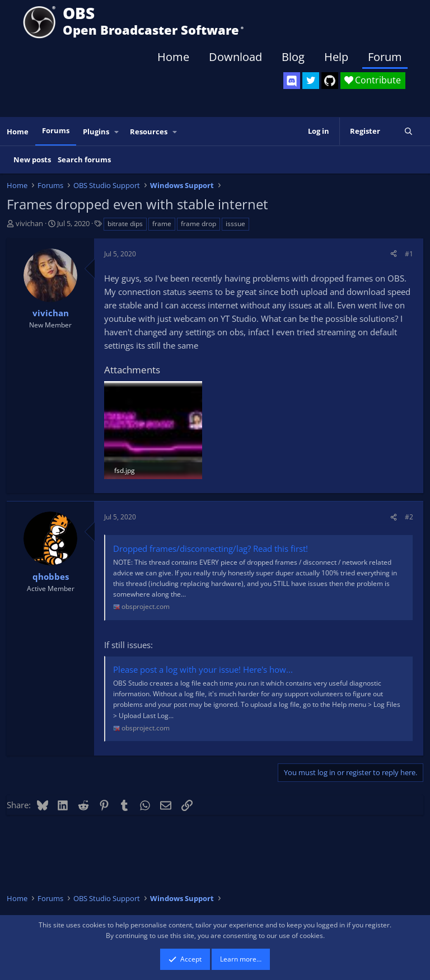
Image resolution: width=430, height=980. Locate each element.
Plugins (96, 132)
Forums (56, 130)
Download (235, 57)
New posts (32, 160)
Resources (149, 132)
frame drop (198, 224)
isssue (235, 224)
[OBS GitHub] (330, 81)
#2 (409, 517)
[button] (117, 132)
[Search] (408, 131)
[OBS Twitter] (311, 81)
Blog (293, 57)
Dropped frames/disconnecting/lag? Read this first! (211, 548)
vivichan (29, 223)
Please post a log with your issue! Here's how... (203, 669)
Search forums (84, 160)
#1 (409, 254)
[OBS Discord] (292, 81)
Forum (385, 57)
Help (336, 57)
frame (162, 224)
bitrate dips (125, 224)
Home (173, 57)
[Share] (394, 254)
